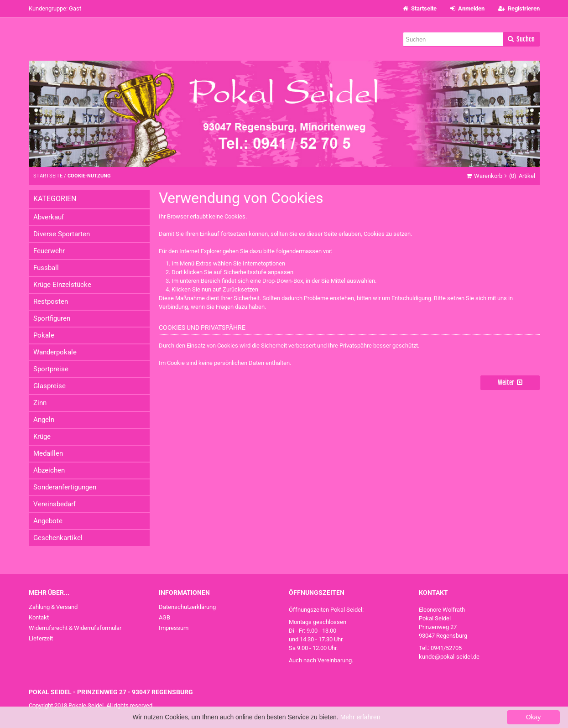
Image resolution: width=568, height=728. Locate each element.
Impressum (174, 628)
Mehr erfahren (360, 717)
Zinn (40, 403)
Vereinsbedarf (55, 504)
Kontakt (39, 617)
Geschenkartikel (58, 538)
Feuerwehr (49, 251)
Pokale (44, 335)
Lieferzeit (41, 638)
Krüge (42, 437)
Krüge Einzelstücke (62, 285)
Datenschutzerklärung (187, 607)
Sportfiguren (52, 318)
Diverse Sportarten (62, 234)
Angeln (44, 420)
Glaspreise (50, 386)
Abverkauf (49, 217)
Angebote (48, 521)
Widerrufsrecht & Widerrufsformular (75, 628)
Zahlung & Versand (53, 607)
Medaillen (48, 453)
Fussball (46, 268)
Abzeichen (49, 470)
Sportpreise (51, 369)
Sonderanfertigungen (65, 487)
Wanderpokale (55, 352)
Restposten (51, 302)
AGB (164, 617)
